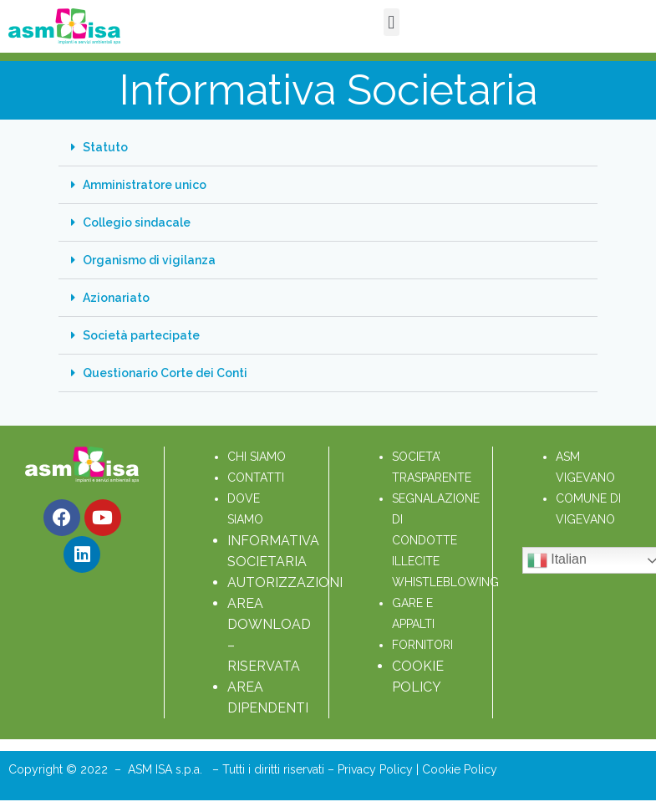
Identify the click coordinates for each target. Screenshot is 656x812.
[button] (392, 22)
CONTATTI (256, 477)
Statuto (105, 147)
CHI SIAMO (257, 457)
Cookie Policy (460, 769)
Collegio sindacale (137, 222)
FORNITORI (422, 645)
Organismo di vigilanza (149, 260)
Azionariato (116, 298)
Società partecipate (141, 335)
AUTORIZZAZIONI (285, 582)
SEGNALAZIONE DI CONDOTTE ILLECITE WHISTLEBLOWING (445, 540)
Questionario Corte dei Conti (165, 373)
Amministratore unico (145, 185)
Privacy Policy (377, 769)
